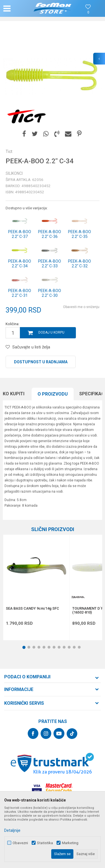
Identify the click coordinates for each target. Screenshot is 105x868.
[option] (53, 76)
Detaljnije (12, 830)
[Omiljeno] (88, 12)
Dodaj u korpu (51, 332)
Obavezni (20, 843)
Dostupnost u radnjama (41, 362)
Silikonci (14, 173)
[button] (18, 8)
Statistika (45, 843)
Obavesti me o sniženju (81, 307)
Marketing (70, 843)
